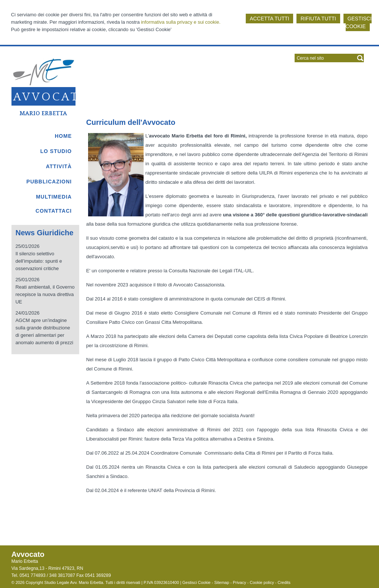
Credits (284, 582)
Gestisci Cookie (197, 582)
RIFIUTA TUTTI (318, 19)
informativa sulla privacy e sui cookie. (181, 22)
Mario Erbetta (43, 113)
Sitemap (222, 582)
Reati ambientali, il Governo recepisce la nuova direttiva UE (45, 294)
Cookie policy (262, 582)
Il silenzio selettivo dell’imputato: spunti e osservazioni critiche (39, 261)
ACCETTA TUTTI (270, 19)
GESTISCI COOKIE (359, 22)
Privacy (239, 582)
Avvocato (52, 97)
